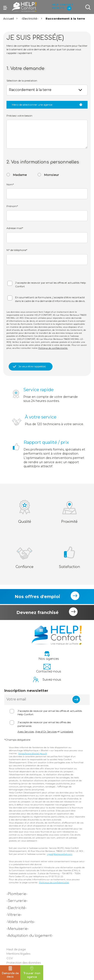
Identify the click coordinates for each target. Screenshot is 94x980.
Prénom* (12, 206)
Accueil (9, 18)
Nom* (10, 184)
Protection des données (24, 963)
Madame (20, 175)
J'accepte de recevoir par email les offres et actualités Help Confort (50, 713)
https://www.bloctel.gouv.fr (33, 753)
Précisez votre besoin (19, 116)
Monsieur (52, 175)
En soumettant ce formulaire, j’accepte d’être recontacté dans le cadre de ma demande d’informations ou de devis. (50, 299)
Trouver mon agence (32, 972)
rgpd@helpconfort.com (60, 854)
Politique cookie (18, 967)
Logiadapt (67, 732)
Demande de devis (10, 972)
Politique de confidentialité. (53, 348)
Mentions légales (18, 954)
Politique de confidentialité (54, 882)
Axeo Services (26, 732)
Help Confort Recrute (62, 7)
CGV (10, 958)
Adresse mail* (15, 228)
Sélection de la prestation (22, 81)
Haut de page (16, 949)
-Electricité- (30, 18)
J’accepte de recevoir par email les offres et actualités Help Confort (50, 285)
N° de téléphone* (17, 250)
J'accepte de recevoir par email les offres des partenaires (44, 724)
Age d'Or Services (46, 732)
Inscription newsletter (26, 691)
